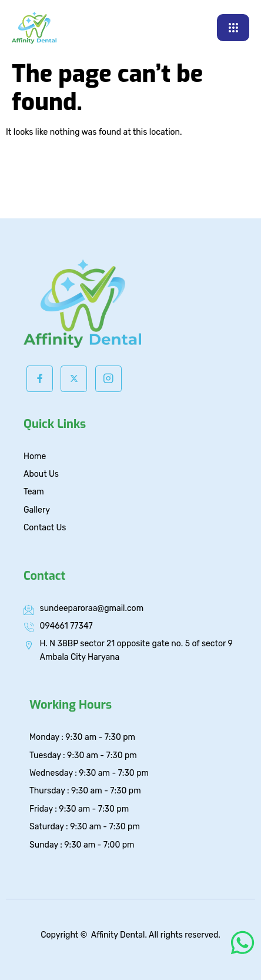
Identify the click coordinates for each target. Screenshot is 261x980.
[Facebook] (40, 379)
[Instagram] (108, 379)
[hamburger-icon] (233, 28)
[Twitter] (74, 379)
